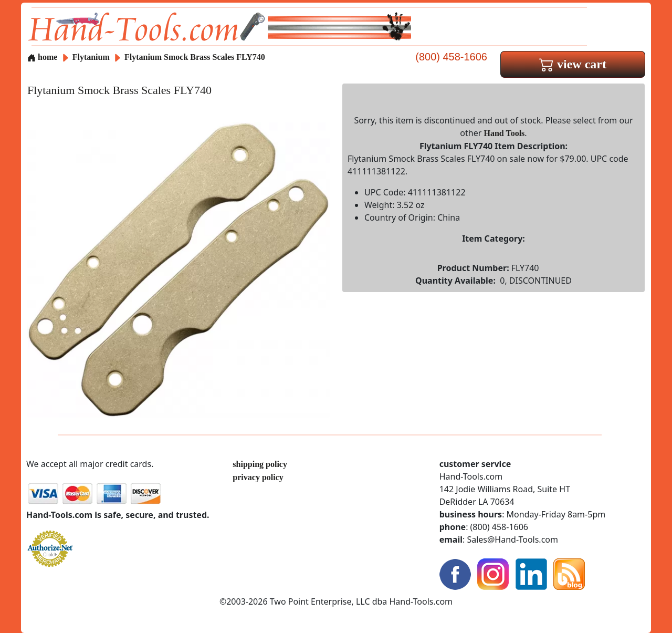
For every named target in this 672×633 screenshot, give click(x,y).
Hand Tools (505, 133)
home (42, 57)
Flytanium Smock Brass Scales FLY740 (195, 57)
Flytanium (92, 57)
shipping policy (260, 464)
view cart (573, 64)
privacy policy (258, 477)
